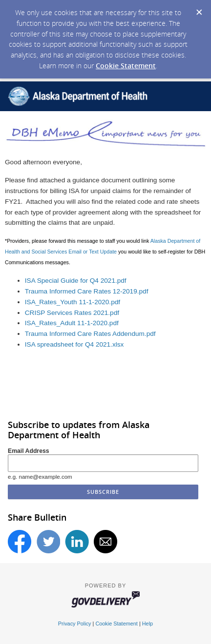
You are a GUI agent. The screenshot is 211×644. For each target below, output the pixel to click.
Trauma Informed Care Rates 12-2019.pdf (87, 291)
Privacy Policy (75, 624)
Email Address (29, 451)
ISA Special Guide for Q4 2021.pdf (76, 281)
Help (148, 624)
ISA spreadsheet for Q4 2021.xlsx (74, 344)
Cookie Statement (126, 66)
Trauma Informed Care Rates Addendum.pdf (90, 334)
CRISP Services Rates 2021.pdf (72, 313)
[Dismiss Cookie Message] (199, 9)
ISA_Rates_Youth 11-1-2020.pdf (73, 302)
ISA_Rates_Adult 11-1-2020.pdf (72, 323)
